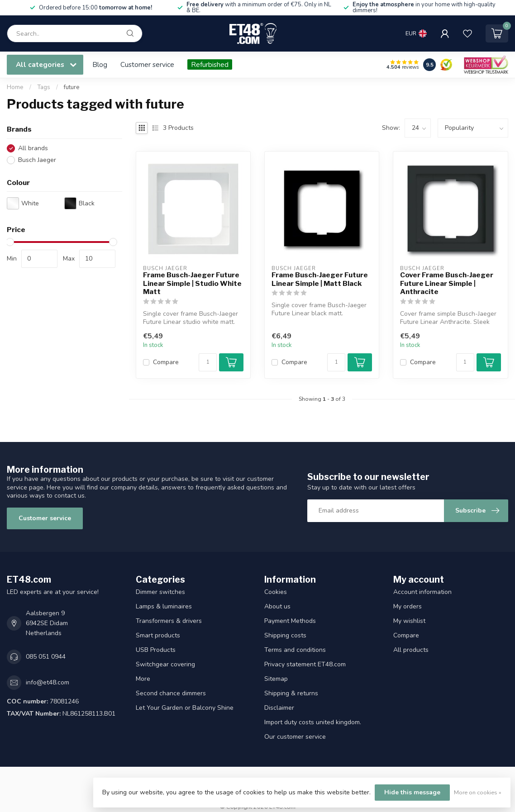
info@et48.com (48, 682)
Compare (166, 362)
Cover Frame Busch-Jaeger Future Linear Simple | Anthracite (447, 283)
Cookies (276, 592)
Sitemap (276, 679)
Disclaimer (279, 708)
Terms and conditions (295, 650)
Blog (100, 64)
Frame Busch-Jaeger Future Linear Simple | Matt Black (320, 279)
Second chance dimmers (171, 693)
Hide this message (412, 792)
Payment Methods (290, 621)
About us (277, 606)
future (72, 87)
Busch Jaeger (37, 160)
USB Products (156, 650)
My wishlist (409, 621)
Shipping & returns (291, 693)
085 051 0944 (46, 657)
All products (411, 650)
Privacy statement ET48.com (305, 664)
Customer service (147, 64)
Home (15, 87)
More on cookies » (478, 792)
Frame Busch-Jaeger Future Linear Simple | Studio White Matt (192, 283)
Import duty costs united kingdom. (313, 722)
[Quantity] (208, 362)
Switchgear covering (165, 664)
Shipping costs (285, 635)
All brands (33, 148)
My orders (408, 606)
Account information (422, 592)
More (143, 679)
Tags (44, 87)
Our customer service (295, 737)
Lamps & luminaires (164, 606)
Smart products (158, 635)
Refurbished (210, 64)
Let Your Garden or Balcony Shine (185, 708)
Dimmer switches (160, 592)
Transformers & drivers (169, 621)
